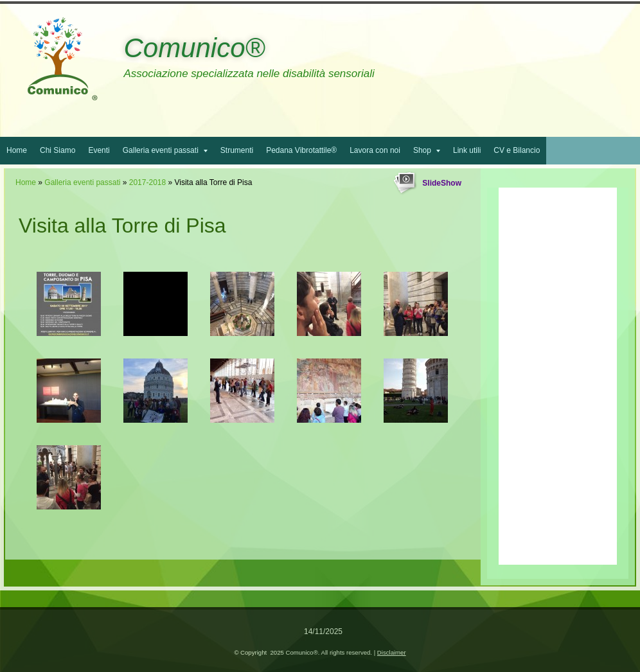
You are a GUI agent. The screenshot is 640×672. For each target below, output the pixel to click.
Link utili (467, 150)
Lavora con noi (375, 150)
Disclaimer (392, 652)
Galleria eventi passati (165, 150)
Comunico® (194, 48)
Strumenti (237, 150)
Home (17, 150)
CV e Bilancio (517, 150)
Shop (427, 150)
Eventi (99, 150)
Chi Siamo (58, 150)
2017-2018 (147, 182)
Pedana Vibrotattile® (301, 150)
